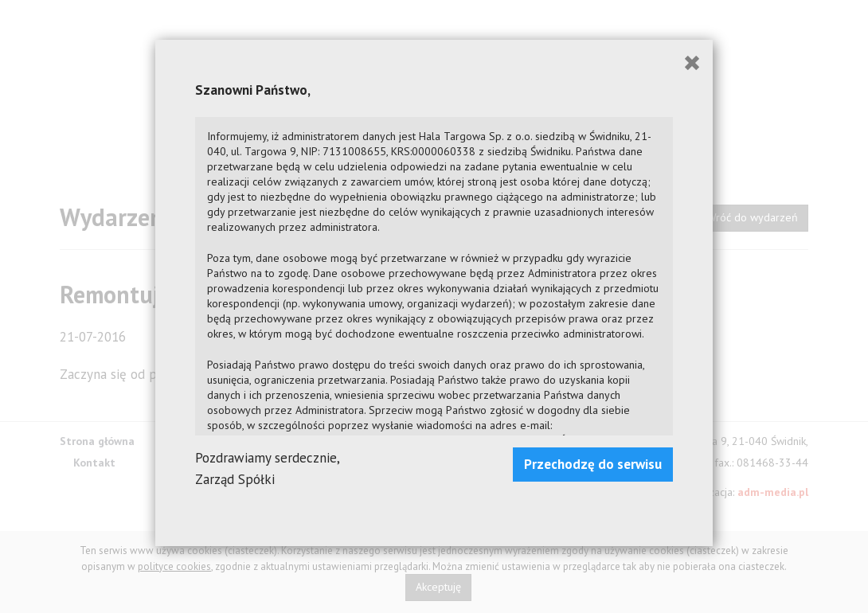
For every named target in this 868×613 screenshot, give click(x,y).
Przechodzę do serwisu (593, 464)
